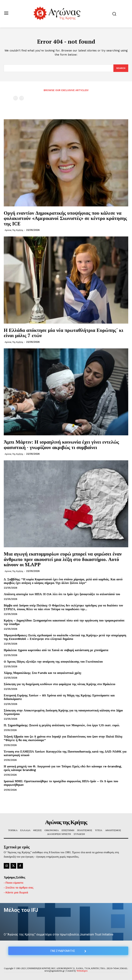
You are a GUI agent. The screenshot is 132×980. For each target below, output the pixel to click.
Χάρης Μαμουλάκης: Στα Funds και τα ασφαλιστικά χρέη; (43, 673)
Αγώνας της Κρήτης (14, 230)
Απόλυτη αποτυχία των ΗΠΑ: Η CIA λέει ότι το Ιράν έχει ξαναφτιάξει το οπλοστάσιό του (62, 594)
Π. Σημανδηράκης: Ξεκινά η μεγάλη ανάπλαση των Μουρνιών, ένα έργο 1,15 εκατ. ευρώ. (62, 725)
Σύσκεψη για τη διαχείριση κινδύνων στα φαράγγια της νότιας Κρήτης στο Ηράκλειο (60, 684)
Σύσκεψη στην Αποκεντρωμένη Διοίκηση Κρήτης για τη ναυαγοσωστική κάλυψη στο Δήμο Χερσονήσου (63, 712)
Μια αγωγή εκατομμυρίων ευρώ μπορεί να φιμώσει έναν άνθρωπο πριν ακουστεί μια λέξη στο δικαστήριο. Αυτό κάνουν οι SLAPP (63, 559)
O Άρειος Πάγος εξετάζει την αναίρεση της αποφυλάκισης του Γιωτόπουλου (53, 662)
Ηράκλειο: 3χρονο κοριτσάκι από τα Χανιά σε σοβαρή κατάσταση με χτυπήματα (56, 650)
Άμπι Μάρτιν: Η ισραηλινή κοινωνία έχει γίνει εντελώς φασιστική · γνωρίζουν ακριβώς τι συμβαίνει (61, 444)
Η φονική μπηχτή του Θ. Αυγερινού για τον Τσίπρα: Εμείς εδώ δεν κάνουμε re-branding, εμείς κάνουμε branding (63, 768)
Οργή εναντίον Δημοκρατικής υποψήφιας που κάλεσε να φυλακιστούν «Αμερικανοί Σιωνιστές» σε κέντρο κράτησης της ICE (65, 218)
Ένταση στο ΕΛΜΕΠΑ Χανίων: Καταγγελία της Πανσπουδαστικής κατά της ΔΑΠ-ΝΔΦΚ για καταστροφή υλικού (65, 753)
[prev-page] (16, 98)
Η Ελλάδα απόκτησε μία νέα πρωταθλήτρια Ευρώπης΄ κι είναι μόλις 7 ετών (64, 333)
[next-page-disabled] (22, 98)
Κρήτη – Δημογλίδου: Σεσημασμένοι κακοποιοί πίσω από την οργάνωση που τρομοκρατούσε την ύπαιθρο (64, 622)
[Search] (121, 68)
